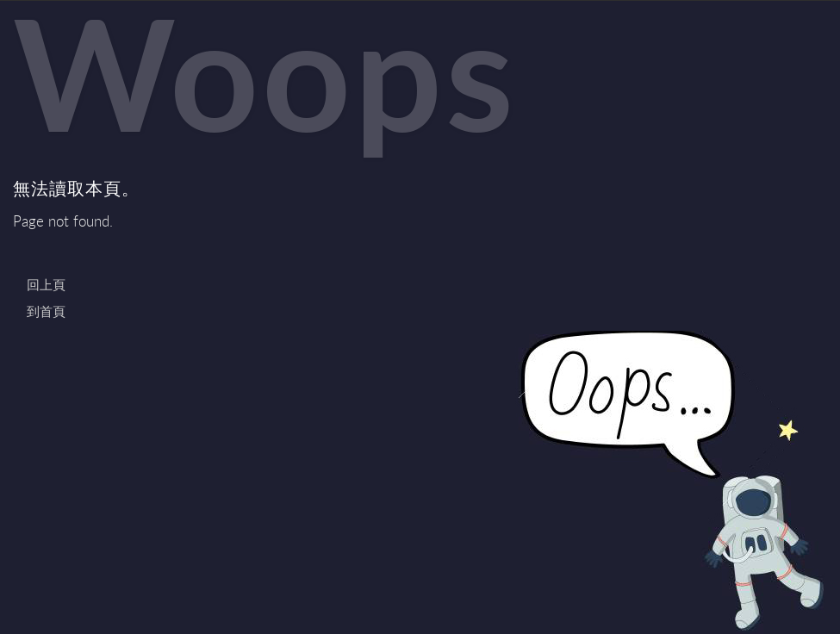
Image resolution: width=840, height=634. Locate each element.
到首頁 (46, 311)
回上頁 (46, 284)
